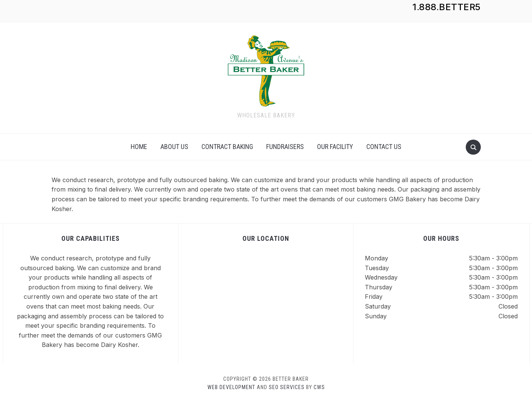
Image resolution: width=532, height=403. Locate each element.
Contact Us (384, 147)
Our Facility (335, 147)
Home (139, 147)
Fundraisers (285, 147)
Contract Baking (227, 147)
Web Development (231, 387)
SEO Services (287, 387)
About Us (174, 147)
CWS (319, 387)
